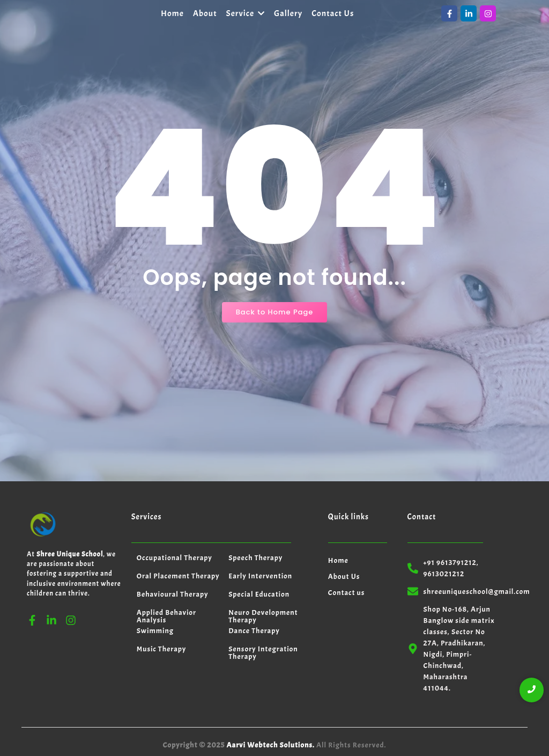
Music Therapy (162, 649)
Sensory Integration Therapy (263, 653)
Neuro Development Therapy (263, 616)
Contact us (347, 593)
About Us (344, 577)
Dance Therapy (254, 631)
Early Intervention (260, 576)
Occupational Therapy (175, 558)
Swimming (155, 631)
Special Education (259, 594)
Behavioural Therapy (173, 594)
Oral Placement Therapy (178, 576)
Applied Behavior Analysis (166, 616)
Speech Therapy (255, 558)
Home (338, 560)
